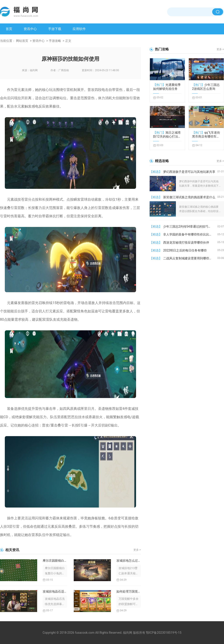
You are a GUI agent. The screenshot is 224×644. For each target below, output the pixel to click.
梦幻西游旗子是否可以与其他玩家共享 (189, 172)
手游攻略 (55, 41)
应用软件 (79, 29)
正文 (68, 41)
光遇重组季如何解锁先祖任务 (167, 87)
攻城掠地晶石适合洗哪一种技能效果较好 (55, 591)
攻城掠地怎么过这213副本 (129, 561)
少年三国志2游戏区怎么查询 (206, 87)
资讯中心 (30, 29)
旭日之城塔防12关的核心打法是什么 (167, 135)
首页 (9, 29)
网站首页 (22, 41)
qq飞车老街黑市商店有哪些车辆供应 (206, 135)
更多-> (137, 550)
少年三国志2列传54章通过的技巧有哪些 (190, 226)
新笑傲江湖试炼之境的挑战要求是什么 (189, 197)
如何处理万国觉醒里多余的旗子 (129, 591)
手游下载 (55, 29)
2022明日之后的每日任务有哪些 (185, 250)
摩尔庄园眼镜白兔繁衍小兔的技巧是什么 (55, 561)
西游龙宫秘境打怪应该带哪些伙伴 (186, 242)
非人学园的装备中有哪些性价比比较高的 (190, 234)
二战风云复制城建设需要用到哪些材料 (189, 258)
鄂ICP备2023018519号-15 (164, 633)
